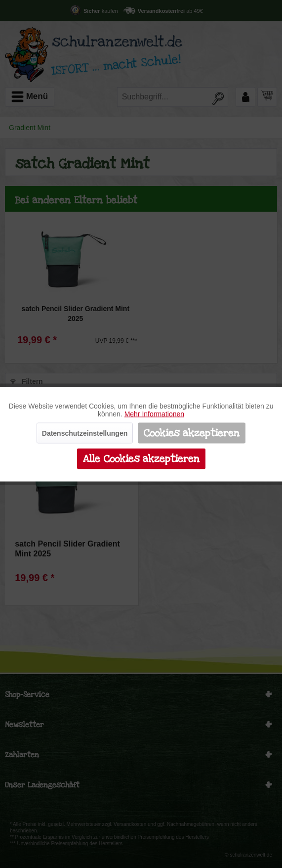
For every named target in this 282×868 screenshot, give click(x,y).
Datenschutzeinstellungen (85, 433)
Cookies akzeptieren (192, 433)
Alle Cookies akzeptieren (141, 458)
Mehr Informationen (154, 413)
